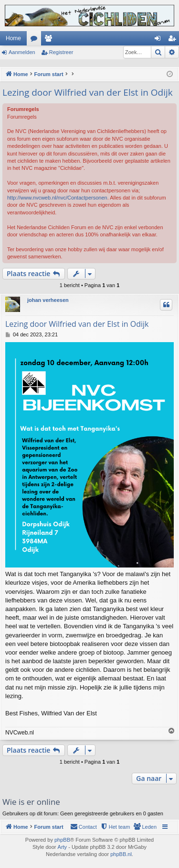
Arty (63, 847)
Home (13, 38)
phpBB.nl (121, 854)
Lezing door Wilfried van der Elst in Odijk (88, 92)
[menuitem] (145, 827)
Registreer (61, 52)
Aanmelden (22, 52)
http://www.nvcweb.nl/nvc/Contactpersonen (57, 198)
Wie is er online (31, 802)
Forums (36, 40)
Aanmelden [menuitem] (160, 40)
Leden (50, 40)
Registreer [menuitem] (174, 40)
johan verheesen (48, 300)
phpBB (62, 840)
